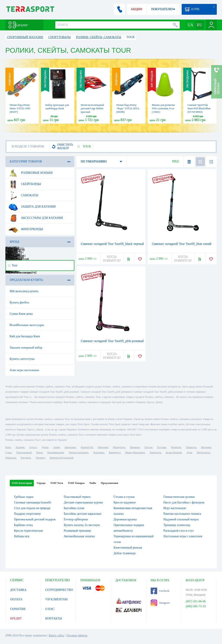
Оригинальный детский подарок (35, 519)
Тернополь (155, 452)
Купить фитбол (20, 302)
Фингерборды (26, 229)
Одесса (33, 447)
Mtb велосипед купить (24, 291)
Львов (56, 447)
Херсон (149, 447)
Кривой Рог (87, 447)
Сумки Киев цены (21, 314)
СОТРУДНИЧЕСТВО (59, 590)
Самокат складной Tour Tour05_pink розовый (112, 341)
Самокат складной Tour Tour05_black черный (112, 244)
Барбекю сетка (24, 525)
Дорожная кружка (125, 519)
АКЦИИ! (137, 9)
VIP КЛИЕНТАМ (57, 599)
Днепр (45, 447)
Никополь (11, 458)
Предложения (109, 483)
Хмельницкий (24, 452)
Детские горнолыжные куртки (83, 502)
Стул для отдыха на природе (32, 508)
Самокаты (23, 195)
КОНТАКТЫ (54, 619)
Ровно (39, 452)
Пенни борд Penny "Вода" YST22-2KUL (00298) (128, 108)
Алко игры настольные (24, 370)
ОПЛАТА (16, 599)
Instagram (160, 603)
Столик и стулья (124, 497)
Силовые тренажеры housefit (33, 502)
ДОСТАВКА (18, 590)
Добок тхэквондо (125, 553)
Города (41, 483)
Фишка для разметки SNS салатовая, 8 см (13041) (163, 108)
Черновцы (99, 452)
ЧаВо (93, 483)
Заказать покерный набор (26, 348)
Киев (8, 447)
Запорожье (70, 447)
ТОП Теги (56, 483)
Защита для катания (32, 207)
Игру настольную (175, 508)
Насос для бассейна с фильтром (184, 502)
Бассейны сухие (74, 508)
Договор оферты (77, 635)
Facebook (160, 591)
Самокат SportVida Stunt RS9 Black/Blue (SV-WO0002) (199, 108)
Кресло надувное (125, 502)
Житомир (206, 447)
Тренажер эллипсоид (177, 525)
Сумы (9, 452)
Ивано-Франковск (135, 452)
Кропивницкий (55, 452)
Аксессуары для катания (36, 218)
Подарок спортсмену (28, 514)
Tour (13, 265)
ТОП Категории (22, 483)
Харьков (20, 447)
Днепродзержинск (79, 452)
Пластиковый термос (77, 497)
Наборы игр (22, 536)
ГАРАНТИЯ (18, 609)
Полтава (162, 447)
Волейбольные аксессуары (27, 325)
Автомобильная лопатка (79, 536)
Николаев (103, 447)
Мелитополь (203, 452)
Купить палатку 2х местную (82, 525)
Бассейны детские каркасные (82, 514)
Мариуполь (119, 447)
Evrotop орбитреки (76, 519)
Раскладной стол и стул (179, 531)
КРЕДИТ (16, 619)
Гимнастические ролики (179, 497)
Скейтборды (25, 184)
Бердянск (26, 458)
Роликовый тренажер (77, 531)
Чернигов (176, 447)
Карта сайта (56, 635)
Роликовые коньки (30, 173)
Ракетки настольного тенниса (182, 514)
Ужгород (40, 458)
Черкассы (191, 447)
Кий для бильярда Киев (25, 336)
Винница (135, 447)
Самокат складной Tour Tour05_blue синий (182, 244)
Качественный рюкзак (128, 548)
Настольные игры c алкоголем (183, 536)
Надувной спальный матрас (181, 519)
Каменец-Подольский (62, 458)
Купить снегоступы (22, 359)
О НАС (50, 609)
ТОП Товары (76, 483)
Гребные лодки (24, 497)
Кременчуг (115, 452)
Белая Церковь (174, 452)
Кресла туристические (29, 531)
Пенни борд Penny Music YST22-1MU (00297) (20, 108)
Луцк (189, 452)
